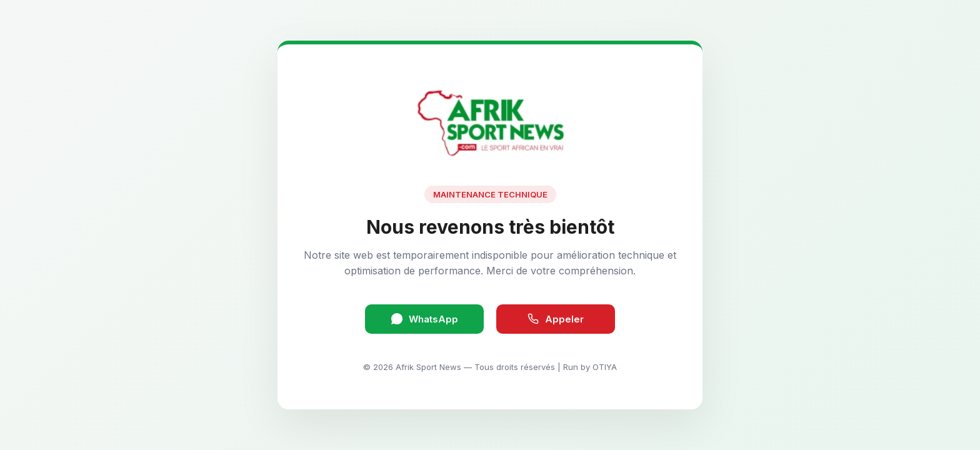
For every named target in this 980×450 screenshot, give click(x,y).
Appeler (556, 319)
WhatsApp (425, 319)
